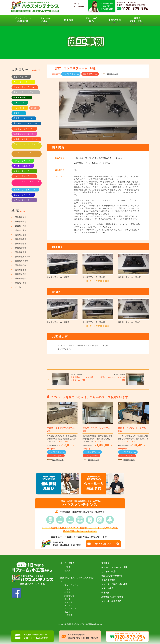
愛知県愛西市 (21, 248)
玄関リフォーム (23, 161)
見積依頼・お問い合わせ (112, 597)
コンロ (67, 599)
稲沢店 (67, 571)
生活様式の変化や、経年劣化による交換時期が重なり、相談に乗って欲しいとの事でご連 (97, 439)
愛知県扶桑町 (21, 279)
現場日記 (105, 593)
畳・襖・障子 (22, 98)
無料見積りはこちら (103, 544)
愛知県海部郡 (21, 217)
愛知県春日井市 (22, 265)
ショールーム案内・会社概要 (114, 584)
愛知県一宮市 (112, 74)
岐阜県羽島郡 (21, 222)
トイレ (67, 589)
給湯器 (67, 593)
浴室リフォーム (23, 195)
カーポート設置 (23, 166)
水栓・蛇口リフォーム (26, 123)
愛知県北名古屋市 (23, 257)
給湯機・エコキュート (26, 139)
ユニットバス (70, 609)
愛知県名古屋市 (22, 252)
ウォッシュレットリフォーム (26, 146)
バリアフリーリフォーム (26, 154)
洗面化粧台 (69, 596)
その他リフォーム (24, 200)
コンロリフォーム (90, 74)
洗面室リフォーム (24, 134)
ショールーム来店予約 (111, 601)
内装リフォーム (23, 82)
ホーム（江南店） (68, 563)
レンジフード (70, 602)
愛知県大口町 (21, 274)
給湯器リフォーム (24, 171)
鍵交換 (19, 113)
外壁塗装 (68, 615)
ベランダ (20, 108)
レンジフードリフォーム (26, 183)
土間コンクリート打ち (26, 92)
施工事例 (105, 563)
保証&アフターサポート (112, 576)
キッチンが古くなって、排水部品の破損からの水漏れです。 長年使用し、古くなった (133, 439)
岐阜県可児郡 (21, 226)
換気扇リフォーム (24, 118)
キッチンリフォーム (71, 74)
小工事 (67, 612)
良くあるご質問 (108, 580)
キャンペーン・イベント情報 (114, 567)
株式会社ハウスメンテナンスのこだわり (77, 580)
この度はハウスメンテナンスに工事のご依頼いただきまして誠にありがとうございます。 (62, 439)
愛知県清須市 (21, 244)
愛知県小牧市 (21, 235)
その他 (18, 287)
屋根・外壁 (21, 77)
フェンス (20, 103)
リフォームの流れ (109, 572)
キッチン (68, 605)
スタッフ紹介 (107, 588)
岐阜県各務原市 (22, 261)
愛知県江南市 (21, 230)
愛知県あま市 (21, 270)
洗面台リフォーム (24, 129)
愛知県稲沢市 (21, 239)
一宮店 (67, 567)
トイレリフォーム (25, 87)
